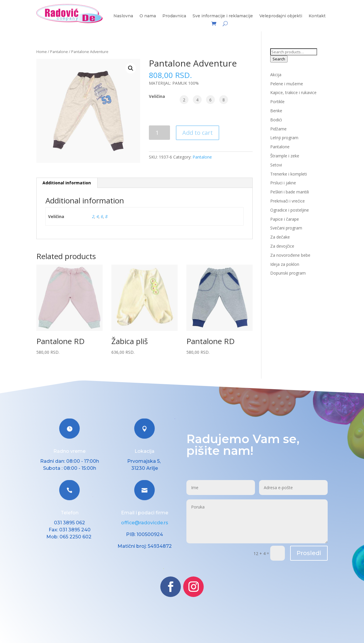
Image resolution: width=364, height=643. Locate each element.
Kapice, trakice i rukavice (293, 92)
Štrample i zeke (285, 156)
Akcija (276, 75)
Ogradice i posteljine (290, 210)
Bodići (276, 120)
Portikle (277, 102)
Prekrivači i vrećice (288, 201)
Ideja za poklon (285, 264)
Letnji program (284, 138)
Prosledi (309, 553)
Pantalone (59, 52)
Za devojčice (282, 246)
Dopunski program (288, 273)
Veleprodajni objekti (281, 16)
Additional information (67, 183)
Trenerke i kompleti (289, 174)
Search (279, 59)
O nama (148, 16)
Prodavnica (174, 16)
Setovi (276, 165)
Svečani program (286, 228)
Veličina (157, 96)
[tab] (67, 183)
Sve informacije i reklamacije (223, 16)
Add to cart (198, 133)
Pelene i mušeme (287, 84)
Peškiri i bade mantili (290, 192)
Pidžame (278, 129)
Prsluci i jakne (283, 183)
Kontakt (317, 16)
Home (42, 52)
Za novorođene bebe (290, 255)
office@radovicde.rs (145, 523)
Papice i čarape (285, 219)
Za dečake (280, 237)
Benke (276, 111)
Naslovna (123, 16)
